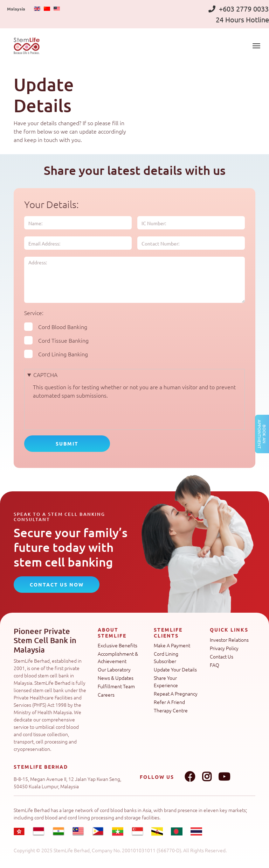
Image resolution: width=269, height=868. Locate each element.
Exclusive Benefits (118, 645)
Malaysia (16, 9)
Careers (106, 695)
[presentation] (86, 413)
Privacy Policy (224, 648)
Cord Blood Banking (63, 327)
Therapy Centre (171, 710)
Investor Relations (229, 640)
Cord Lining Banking (63, 354)
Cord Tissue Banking (63, 340)
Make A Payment (172, 645)
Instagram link (207, 777)
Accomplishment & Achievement (118, 657)
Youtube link (224, 777)
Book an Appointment (262, 434)
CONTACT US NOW (57, 584)
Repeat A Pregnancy (176, 693)
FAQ (215, 665)
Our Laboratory (114, 669)
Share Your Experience (166, 681)
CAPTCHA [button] (45, 375)
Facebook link (190, 777)
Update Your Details (175, 669)
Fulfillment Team (116, 686)
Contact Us (222, 656)
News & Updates (116, 678)
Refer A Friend (169, 702)
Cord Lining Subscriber (166, 657)
